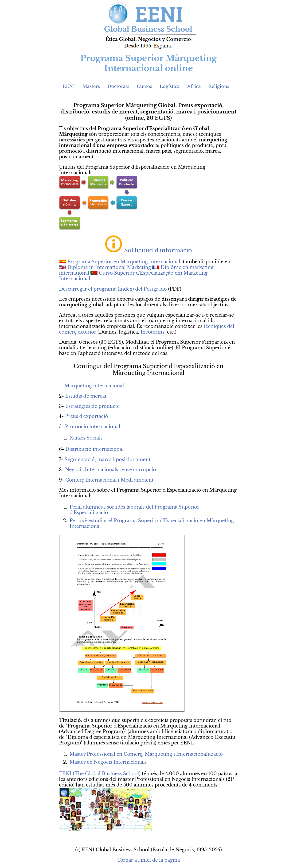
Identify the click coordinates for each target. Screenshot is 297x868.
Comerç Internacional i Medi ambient (109, 480)
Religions (219, 86)
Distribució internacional (94, 449)
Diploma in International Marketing (110, 267)
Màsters (91, 86)
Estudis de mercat (86, 396)
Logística (170, 86)
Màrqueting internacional (94, 386)
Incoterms (152, 332)
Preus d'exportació (87, 416)
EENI (69, 86)
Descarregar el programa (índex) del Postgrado (113, 289)
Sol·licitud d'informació (158, 250)
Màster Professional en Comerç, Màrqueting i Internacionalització (146, 754)
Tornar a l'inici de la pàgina (148, 860)
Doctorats (118, 86)
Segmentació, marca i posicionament (107, 459)
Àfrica (194, 86)
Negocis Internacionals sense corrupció (111, 470)
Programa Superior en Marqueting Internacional (124, 262)
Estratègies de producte (92, 406)
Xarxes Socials (86, 438)
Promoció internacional (93, 427)
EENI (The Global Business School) (100, 774)
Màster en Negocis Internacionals (108, 762)
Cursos (145, 86)
